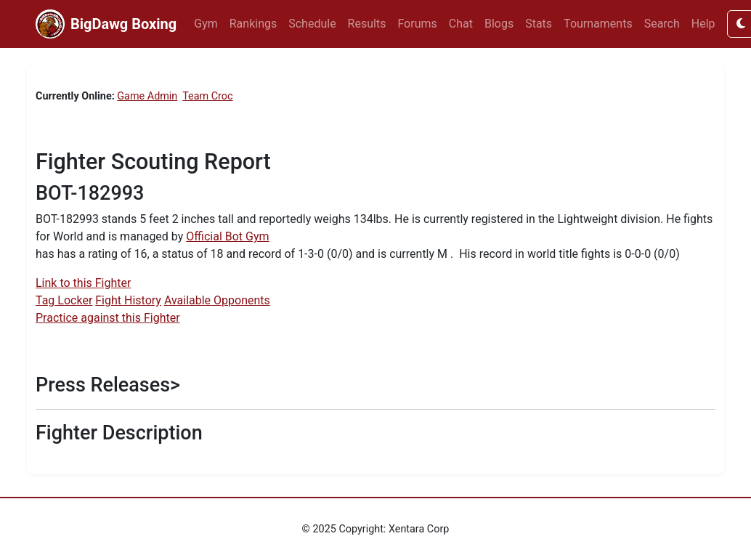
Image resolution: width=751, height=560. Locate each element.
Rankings (253, 24)
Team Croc (207, 96)
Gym (206, 24)
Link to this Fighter (83, 283)
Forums (417, 24)
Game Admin (147, 96)
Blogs (499, 24)
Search (662, 24)
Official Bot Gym (227, 236)
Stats (539, 24)
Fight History (128, 300)
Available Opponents (217, 300)
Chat (461, 24)
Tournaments (598, 24)
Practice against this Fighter (108, 318)
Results (367, 24)
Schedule (312, 24)
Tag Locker (64, 300)
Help (703, 24)
